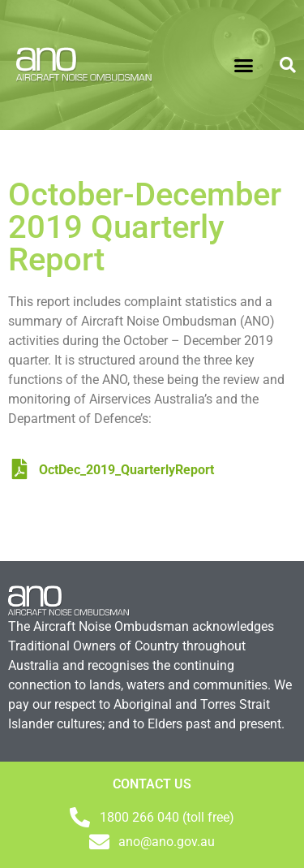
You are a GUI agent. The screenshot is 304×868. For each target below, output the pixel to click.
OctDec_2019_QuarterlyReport (113, 470)
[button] (243, 65)
